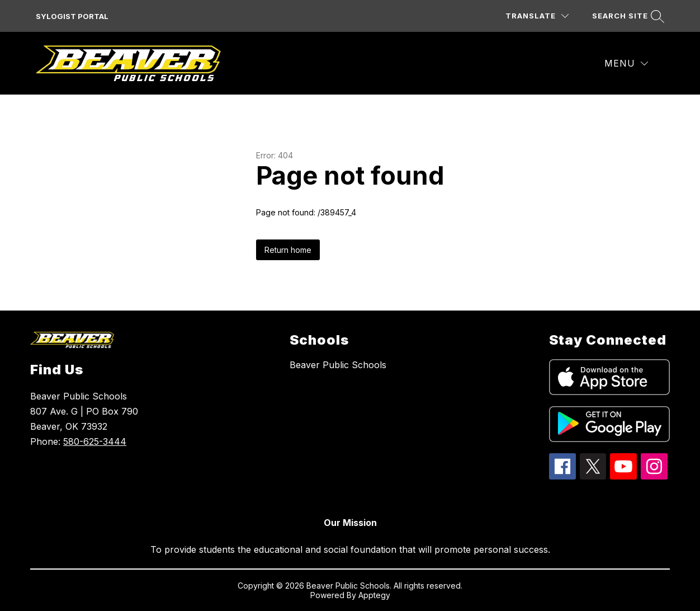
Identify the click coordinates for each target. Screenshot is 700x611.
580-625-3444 (95, 441)
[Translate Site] (537, 16)
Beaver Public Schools (338, 365)
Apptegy (374, 595)
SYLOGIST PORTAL (72, 16)
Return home (288, 250)
